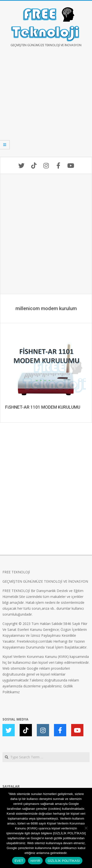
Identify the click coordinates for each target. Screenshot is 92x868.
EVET (19, 861)
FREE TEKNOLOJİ (16, 572)
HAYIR (35, 861)
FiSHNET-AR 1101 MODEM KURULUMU (43, 407)
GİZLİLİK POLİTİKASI (64, 861)
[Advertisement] (46, 106)
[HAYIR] (86, 828)
